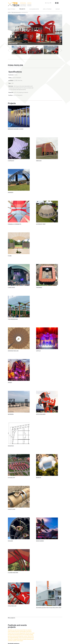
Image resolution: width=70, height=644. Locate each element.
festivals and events (16, 12)
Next (61, 50)
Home (9, 12)
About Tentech (11, 9)
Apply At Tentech (47, 9)
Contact (58, 9)
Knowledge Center (34, 9)
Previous (9, 50)
